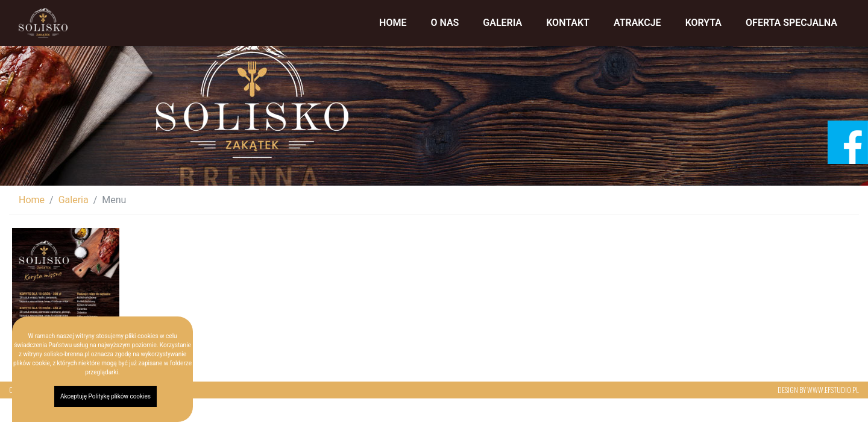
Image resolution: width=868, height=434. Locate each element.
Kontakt (568, 23)
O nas (445, 23)
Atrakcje (637, 23)
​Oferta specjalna (791, 23)
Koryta (703, 23)
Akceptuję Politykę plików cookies (105, 396)
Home (393, 23)
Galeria (502, 23)
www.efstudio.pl (833, 390)
